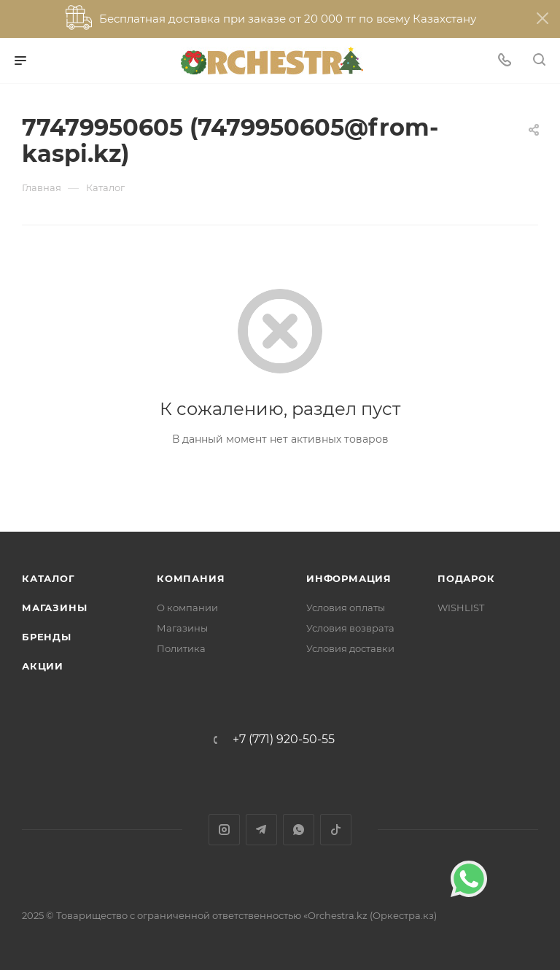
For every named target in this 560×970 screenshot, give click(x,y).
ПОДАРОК (466, 578)
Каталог (48, 578)
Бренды (47, 637)
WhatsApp (299, 830)
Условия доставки (350, 648)
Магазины (54, 608)
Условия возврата (350, 628)
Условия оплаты (346, 608)
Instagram (224, 830)
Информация (349, 578)
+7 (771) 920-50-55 (284, 740)
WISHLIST (461, 608)
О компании (187, 608)
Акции (43, 666)
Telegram (261, 830)
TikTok (336, 830)
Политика (181, 648)
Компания (191, 578)
